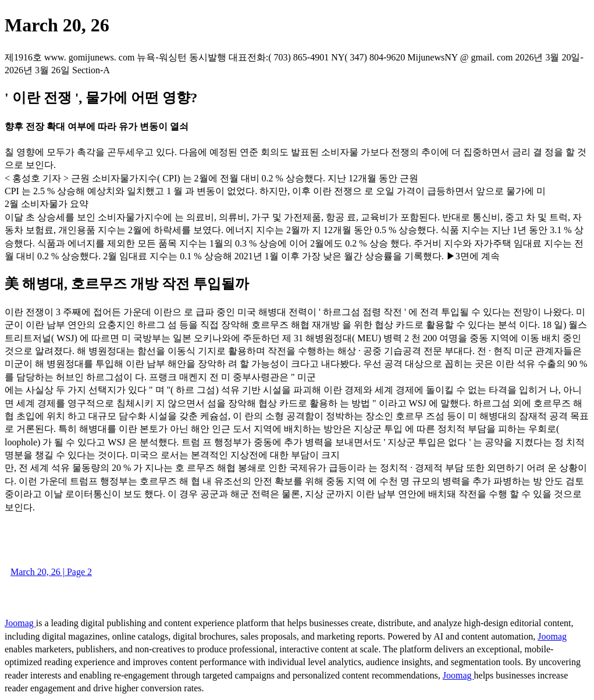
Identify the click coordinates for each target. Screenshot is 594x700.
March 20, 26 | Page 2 (51, 572)
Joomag (20, 623)
